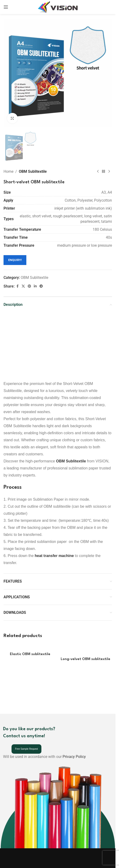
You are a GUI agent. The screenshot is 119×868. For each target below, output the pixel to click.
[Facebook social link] (17, 286)
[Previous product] (98, 172)
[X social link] (23, 286)
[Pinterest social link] (29, 286)
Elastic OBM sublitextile (30, 654)
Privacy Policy (74, 757)
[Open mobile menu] (6, 7)
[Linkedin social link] (35, 286)
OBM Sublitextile (33, 171)
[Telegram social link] (41, 286)
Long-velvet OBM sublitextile (85, 659)
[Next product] (109, 172)
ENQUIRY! (15, 260)
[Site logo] (58, 7)
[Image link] (16, 862)
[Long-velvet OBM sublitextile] (86, 650)
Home (8, 171)
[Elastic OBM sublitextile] (30, 647)
